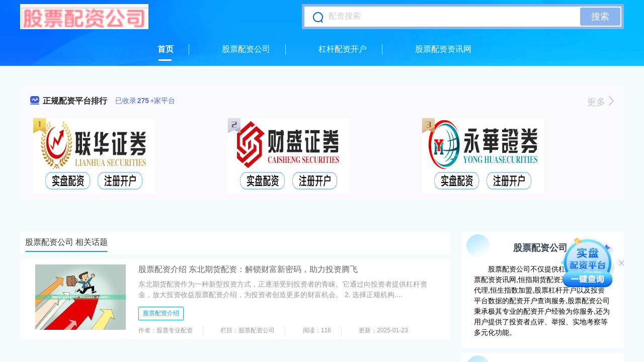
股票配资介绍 (161, 313)
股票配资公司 (246, 49)
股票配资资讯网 (443, 49)
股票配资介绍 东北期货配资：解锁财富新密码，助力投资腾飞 (248, 269)
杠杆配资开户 (343, 49)
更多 (600, 102)
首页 (166, 49)
